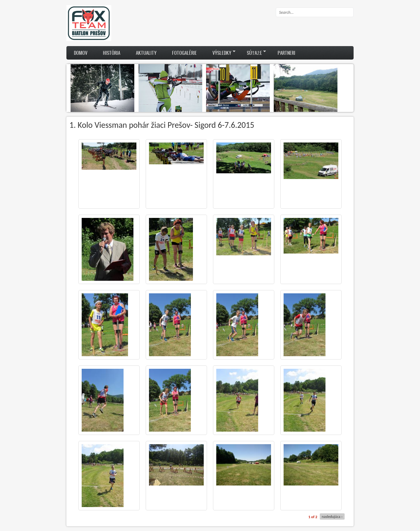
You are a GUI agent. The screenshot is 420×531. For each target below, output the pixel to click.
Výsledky (220, 53)
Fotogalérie (184, 53)
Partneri (286, 53)
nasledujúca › (332, 516)
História (112, 53)
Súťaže (253, 53)
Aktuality (146, 53)
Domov (81, 53)
